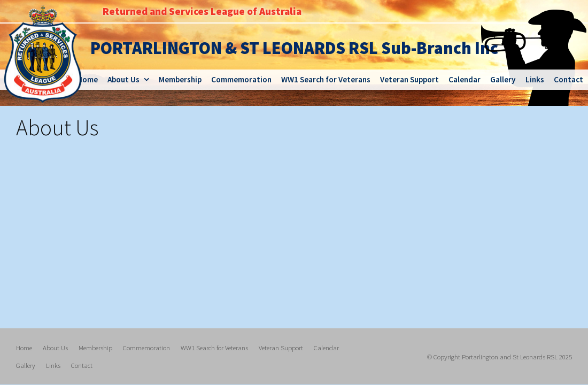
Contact (82, 365)
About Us (55, 348)
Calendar (326, 348)
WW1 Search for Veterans (214, 348)
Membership (95, 348)
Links (53, 365)
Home (24, 348)
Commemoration (146, 348)
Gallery (26, 365)
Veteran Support (281, 348)
